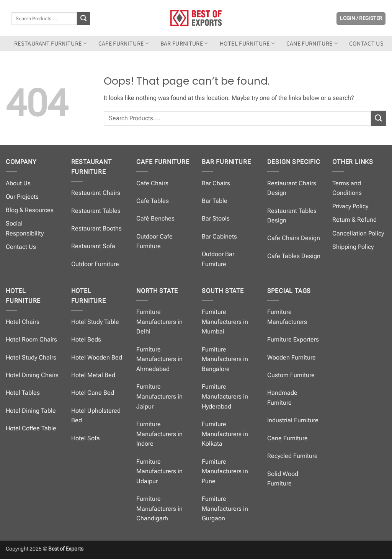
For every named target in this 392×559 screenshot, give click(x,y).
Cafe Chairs (152, 183)
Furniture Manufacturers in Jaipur (159, 396)
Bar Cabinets (219, 236)
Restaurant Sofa (93, 246)
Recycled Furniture (292, 456)
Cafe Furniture (124, 44)
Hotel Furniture (247, 44)
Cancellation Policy (358, 233)
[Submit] (83, 19)
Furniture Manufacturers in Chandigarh (159, 508)
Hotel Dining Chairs (32, 375)
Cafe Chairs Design (294, 238)
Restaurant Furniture (51, 44)
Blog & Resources (30, 210)
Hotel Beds (86, 339)
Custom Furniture (291, 375)
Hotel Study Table (95, 322)
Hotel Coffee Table (31, 428)
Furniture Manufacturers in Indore (159, 434)
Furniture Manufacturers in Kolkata (225, 434)
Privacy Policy (350, 206)
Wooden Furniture (292, 357)
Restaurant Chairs (96, 193)
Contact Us (21, 247)
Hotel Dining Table (31, 411)
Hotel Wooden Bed (97, 357)
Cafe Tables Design (294, 256)
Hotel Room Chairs (31, 339)
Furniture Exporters (293, 339)
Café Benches (155, 218)
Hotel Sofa (86, 438)
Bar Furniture (184, 44)
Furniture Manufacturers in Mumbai (225, 322)
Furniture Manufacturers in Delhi (159, 322)
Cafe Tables (153, 201)
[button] (361, 19)
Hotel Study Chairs (31, 357)
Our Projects (22, 197)
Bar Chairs (216, 183)
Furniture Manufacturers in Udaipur (159, 471)
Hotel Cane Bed (93, 393)
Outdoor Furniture (95, 264)
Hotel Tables (23, 393)
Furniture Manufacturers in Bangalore (225, 359)
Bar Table (215, 201)
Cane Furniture (312, 44)
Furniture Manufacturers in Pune (225, 471)
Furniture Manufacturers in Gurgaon (225, 508)
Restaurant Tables (96, 211)
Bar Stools (216, 218)
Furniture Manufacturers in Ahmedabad (159, 359)
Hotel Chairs (23, 322)
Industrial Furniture (293, 420)
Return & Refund (354, 220)
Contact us (366, 44)
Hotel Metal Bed (93, 375)
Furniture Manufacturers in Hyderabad (225, 396)
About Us (18, 183)
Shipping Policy (353, 247)
